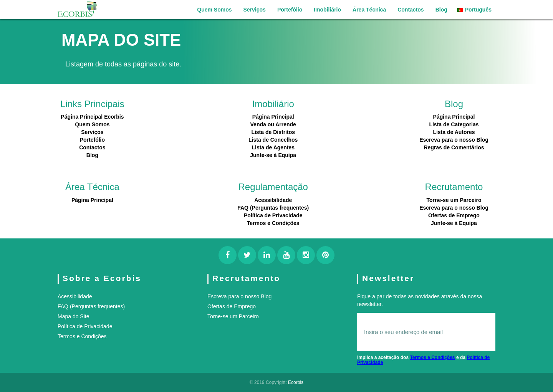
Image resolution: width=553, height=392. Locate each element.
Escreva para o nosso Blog (454, 140)
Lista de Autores (454, 132)
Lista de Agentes (273, 147)
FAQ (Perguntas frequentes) (273, 208)
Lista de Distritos (273, 132)
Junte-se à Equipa (273, 155)
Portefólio (92, 140)
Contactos (92, 147)
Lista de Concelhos (273, 140)
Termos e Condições (273, 223)
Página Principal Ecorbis (92, 117)
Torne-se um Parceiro (454, 200)
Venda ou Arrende (273, 124)
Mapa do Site (74, 316)
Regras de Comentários (454, 147)
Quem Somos (92, 124)
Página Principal (273, 117)
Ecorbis (296, 382)
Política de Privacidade (273, 215)
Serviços (92, 132)
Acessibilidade (273, 200)
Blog (92, 155)
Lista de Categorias (454, 124)
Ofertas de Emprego (454, 215)
